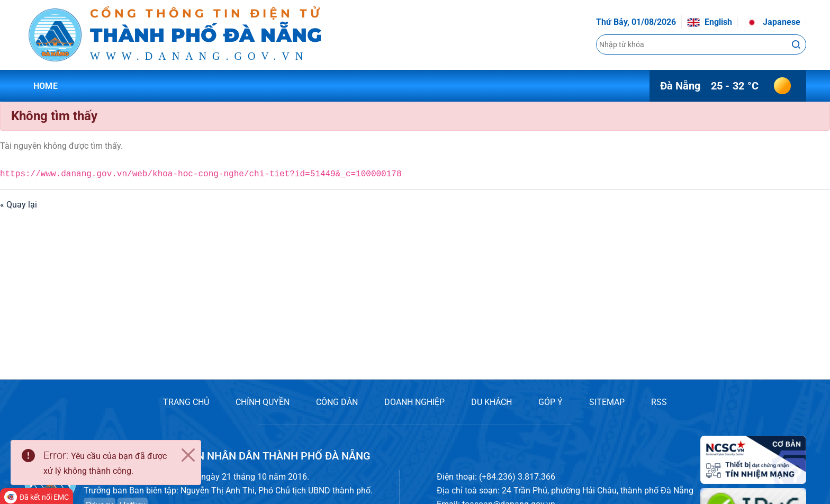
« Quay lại (19, 205)
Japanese (773, 22)
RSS (659, 402)
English (710, 22)
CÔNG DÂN (337, 402)
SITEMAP (607, 402)
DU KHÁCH (491, 402)
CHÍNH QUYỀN (263, 402)
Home (46, 86)
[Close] (188, 455)
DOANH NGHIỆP (414, 402)
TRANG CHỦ (186, 402)
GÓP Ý (551, 402)
